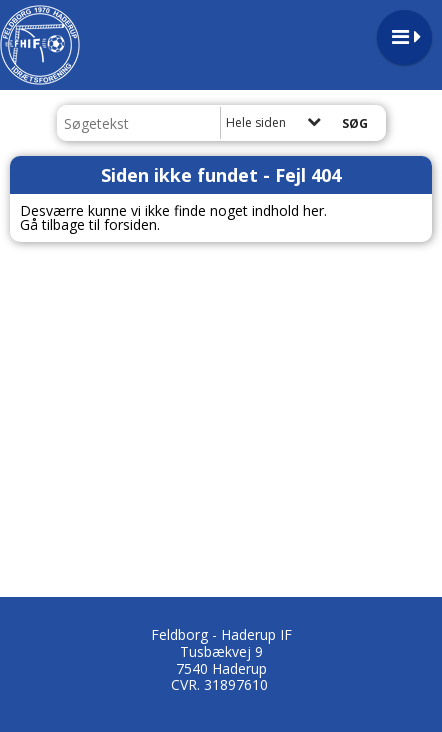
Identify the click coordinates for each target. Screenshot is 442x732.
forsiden (130, 224)
